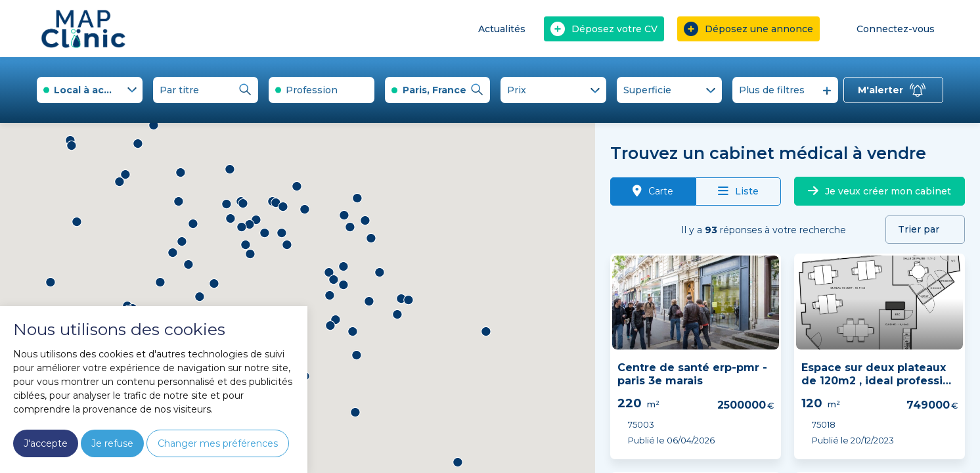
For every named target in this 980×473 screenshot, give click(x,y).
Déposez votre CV (604, 29)
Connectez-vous (886, 29)
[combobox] (90, 90)
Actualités (502, 29)
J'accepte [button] (46, 443)
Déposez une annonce (748, 29)
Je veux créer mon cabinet (880, 191)
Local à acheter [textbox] (92, 90)
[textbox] (322, 90)
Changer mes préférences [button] (218, 443)
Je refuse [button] (112, 443)
